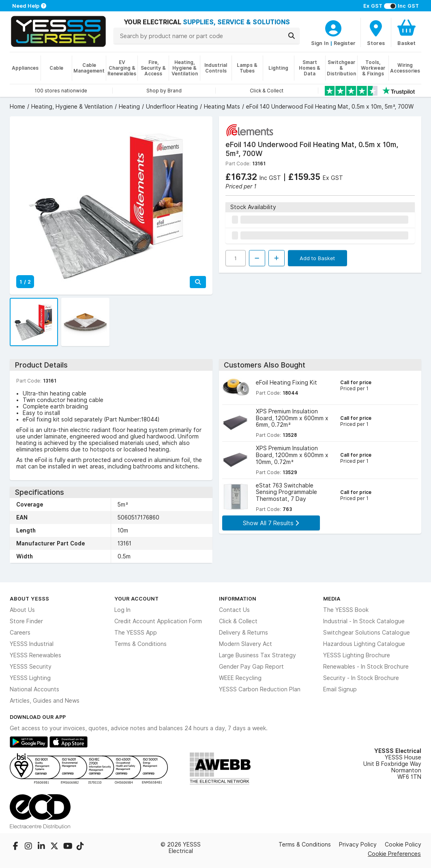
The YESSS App (136, 633)
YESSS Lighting (30, 678)
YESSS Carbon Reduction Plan (260, 689)
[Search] (292, 36)
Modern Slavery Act (246, 644)
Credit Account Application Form (158, 621)
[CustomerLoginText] (333, 27)
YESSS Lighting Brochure (357, 655)
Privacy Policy (358, 844)
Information (238, 599)
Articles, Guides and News (45, 701)
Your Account (136, 599)
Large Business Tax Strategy (257, 655)
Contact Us (234, 610)
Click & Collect (238, 621)
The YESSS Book (346, 610)
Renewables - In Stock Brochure (366, 667)
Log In (122, 610)
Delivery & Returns (243, 633)
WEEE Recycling (240, 678)
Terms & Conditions (140, 644)
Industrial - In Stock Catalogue (364, 621)
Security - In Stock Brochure (361, 678)
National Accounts (34, 689)
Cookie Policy (403, 844)
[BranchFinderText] (376, 32)
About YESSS (29, 599)
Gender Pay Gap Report (251, 667)
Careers (20, 633)
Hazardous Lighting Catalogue (364, 644)
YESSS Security (31, 667)
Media (332, 599)
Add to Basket (317, 258)
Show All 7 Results (271, 523)
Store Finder (26, 621)
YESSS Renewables (35, 655)
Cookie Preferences (394, 854)
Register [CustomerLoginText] (345, 43)
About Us (22, 610)
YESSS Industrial (32, 644)
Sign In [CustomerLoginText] (320, 43)
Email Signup (340, 689)
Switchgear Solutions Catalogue (367, 633)
